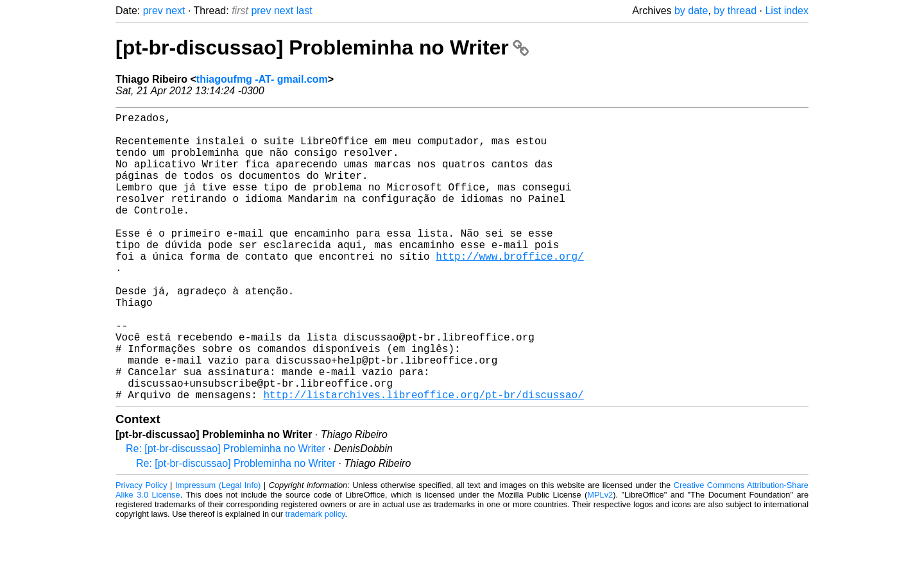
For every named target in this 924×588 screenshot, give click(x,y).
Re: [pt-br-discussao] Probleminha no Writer (226, 513)
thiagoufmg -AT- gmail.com (262, 79)
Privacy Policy (141, 549)
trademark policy (315, 578)
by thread (735, 11)
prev (153, 11)
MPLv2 (600, 559)
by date (691, 11)
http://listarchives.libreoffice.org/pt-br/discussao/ (423, 458)
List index (787, 11)
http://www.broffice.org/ (509, 289)
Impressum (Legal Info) (218, 549)
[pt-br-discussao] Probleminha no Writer (322, 47)
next (175, 11)
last (304, 11)
